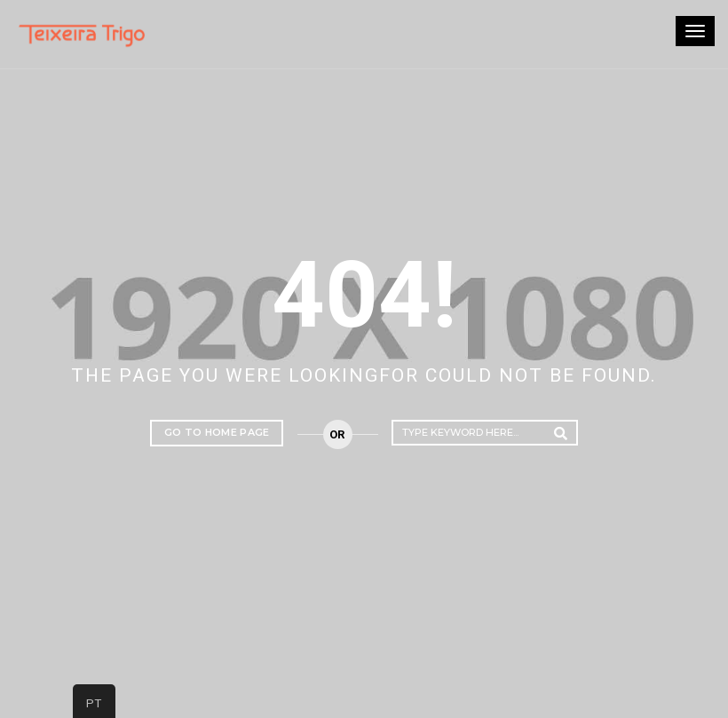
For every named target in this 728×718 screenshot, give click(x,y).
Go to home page (217, 432)
